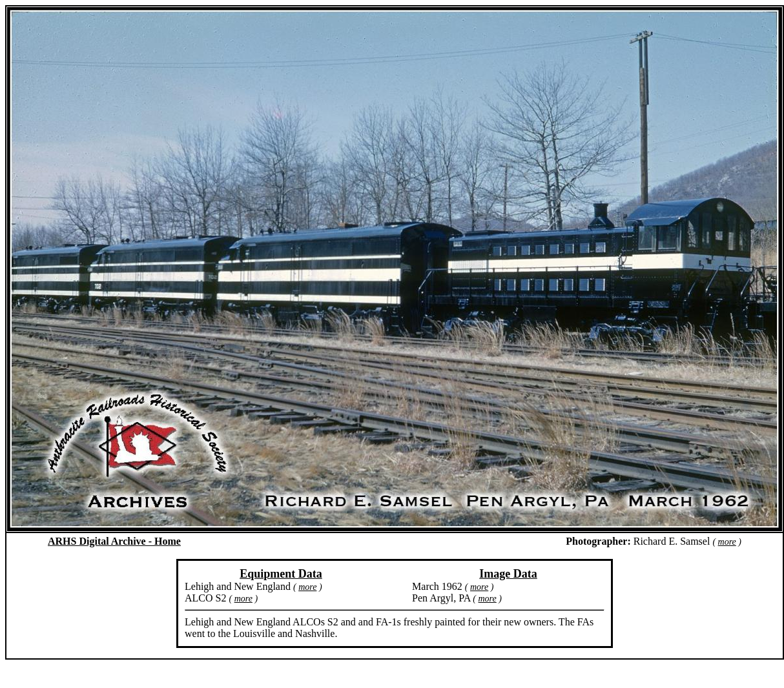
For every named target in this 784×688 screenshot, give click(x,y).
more (727, 542)
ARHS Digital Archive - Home (114, 541)
